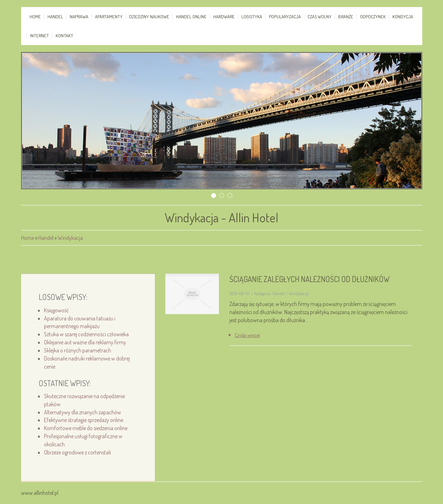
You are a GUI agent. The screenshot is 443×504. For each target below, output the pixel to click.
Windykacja (70, 238)
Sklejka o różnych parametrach (78, 350)
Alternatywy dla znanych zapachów (83, 412)
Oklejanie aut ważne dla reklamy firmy (85, 342)
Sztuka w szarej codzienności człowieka (86, 334)
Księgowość (56, 310)
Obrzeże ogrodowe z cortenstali (77, 452)
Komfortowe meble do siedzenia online (86, 428)
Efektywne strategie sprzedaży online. (84, 420)
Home (28, 238)
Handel (46, 238)
